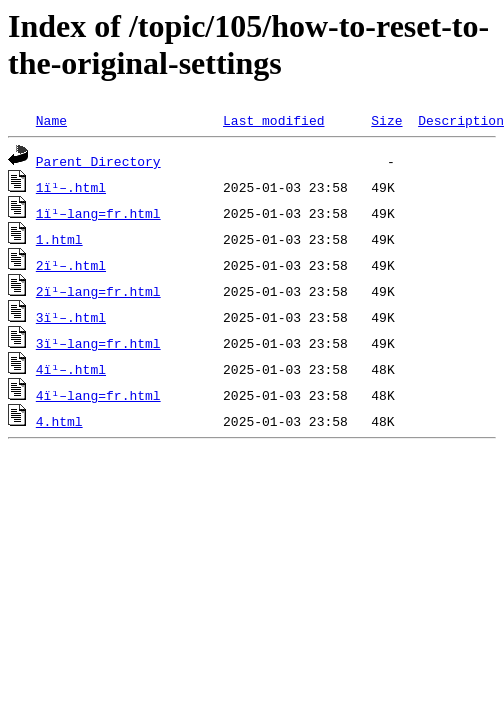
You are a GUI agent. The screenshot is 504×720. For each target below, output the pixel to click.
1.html (59, 239)
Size (386, 120)
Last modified (273, 120)
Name (51, 120)
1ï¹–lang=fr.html (98, 213)
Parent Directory (98, 161)
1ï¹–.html (71, 187)
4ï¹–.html (71, 369)
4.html (59, 421)
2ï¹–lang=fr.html (98, 291)
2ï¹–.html (71, 265)
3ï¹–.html (71, 317)
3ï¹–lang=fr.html (98, 343)
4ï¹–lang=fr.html (98, 395)
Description (461, 120)
